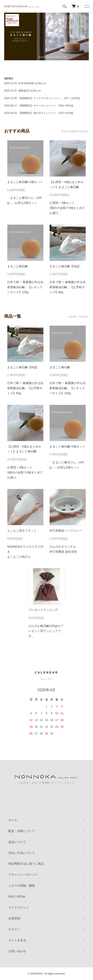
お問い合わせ (17, 951)
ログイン (14, 929)
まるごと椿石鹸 (17, 266)
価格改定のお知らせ (30, 91)
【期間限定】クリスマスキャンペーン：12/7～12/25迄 (49, 98)
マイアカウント (19, 907)
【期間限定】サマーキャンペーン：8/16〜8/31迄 (46, 106)
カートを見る (17, 940)
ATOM (21, 897)
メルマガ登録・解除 (22, 886)
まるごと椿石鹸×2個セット (25, 182)
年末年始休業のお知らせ (32, 83)
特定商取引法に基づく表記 (26, 864)
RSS (11, 897)
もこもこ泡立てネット (22, 531)
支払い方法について (22, 853)
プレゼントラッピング (43, 610)
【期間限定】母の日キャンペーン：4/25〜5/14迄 (46, 113)
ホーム (13, 820)
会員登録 (14, 918)
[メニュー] (87, 6)
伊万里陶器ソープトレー (66, 531)
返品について (17, 842)
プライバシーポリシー (23, 875)
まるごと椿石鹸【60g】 (65, 266)
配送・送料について (22, 831)
